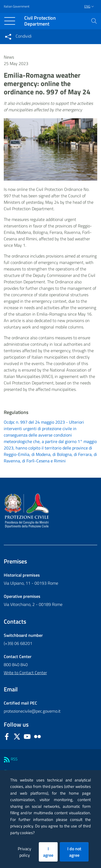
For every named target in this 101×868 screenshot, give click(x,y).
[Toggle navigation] (10, 21)
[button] (94, 21)
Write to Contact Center (25, 673)
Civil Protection (40, 21)
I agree (48, 852)
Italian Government (17, 6)
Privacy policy (25, 852)
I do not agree (74, 852)
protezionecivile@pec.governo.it (32, 711)
